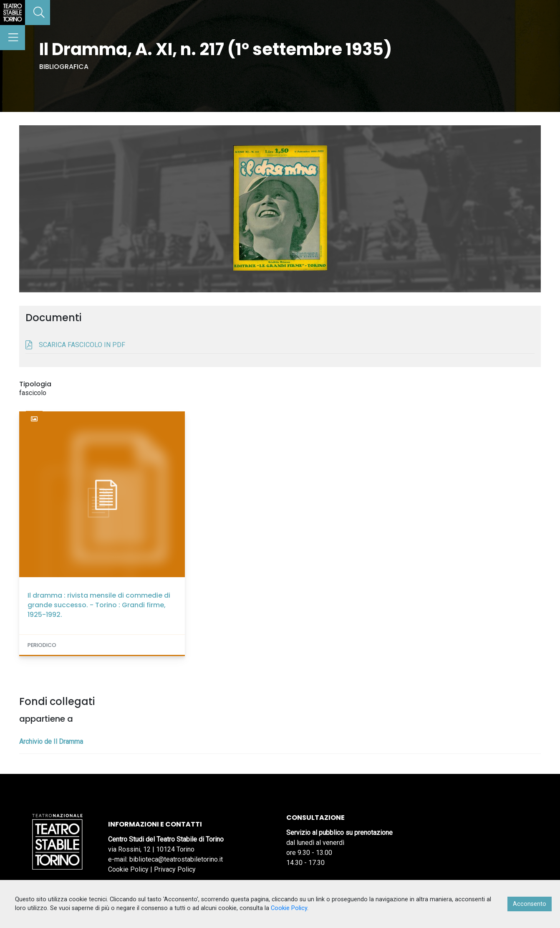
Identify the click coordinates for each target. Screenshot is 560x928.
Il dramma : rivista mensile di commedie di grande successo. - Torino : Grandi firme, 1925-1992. (99, 605)
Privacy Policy (175, 869)
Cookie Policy (128, 869)
